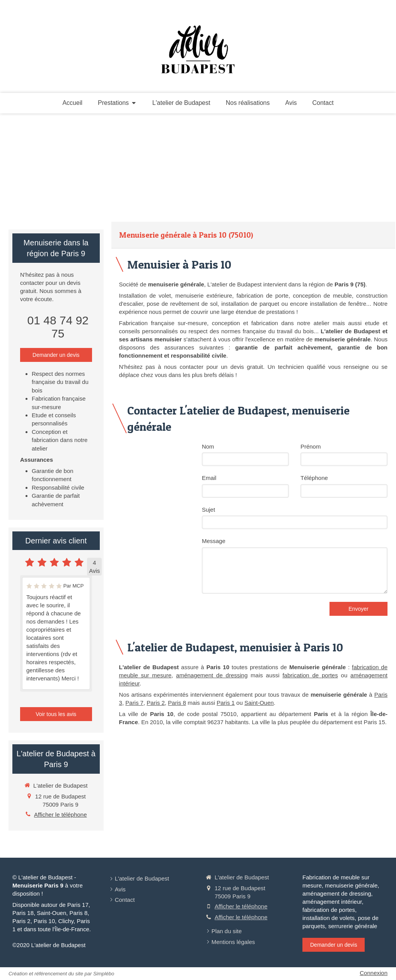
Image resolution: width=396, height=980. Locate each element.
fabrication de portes (310, 675)
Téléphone (314, 478)
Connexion (374, 973)
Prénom (311, 446)
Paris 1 (226, 703)
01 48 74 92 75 (58, 327)
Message (214, 541)
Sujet (208, 510)
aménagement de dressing (212, 675)
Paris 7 (134, 703)
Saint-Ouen (259, 703)
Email (209, 478)
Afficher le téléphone (61, 815)
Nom (208, 446)
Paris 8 (177, 703)
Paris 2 (156, 703)
